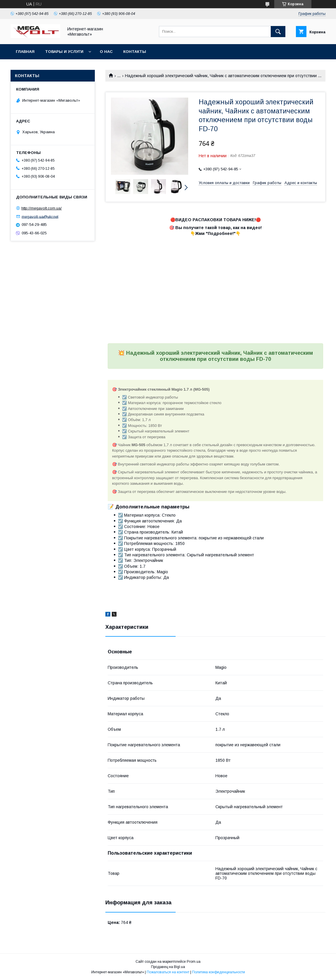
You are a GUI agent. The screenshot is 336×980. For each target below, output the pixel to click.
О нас (106, 52)
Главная (25, 52)
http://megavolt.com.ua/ (42, 208)
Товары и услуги (64, 52)
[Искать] (278, 32)
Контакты (135, 52)
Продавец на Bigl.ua (168, 967)
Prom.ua (194, 962)
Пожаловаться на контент (168, 972)
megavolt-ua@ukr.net (40, 216)
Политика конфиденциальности (218, 972)
